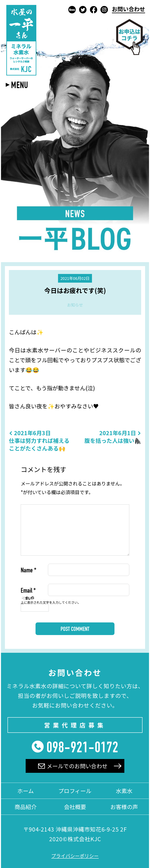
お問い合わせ (128, 9)
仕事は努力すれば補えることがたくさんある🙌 (41, 441)
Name (29, 571)
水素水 (124, 791)
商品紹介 (26, 807)
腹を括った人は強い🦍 (113, 437)
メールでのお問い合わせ (73, 766)
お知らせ (75, 305)
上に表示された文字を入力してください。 (51, 602)
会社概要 (75, 807)
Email (28, 591)
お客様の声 (124, 807)
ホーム (26, 791)
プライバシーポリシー (75, 856)
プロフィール (75, 791)
